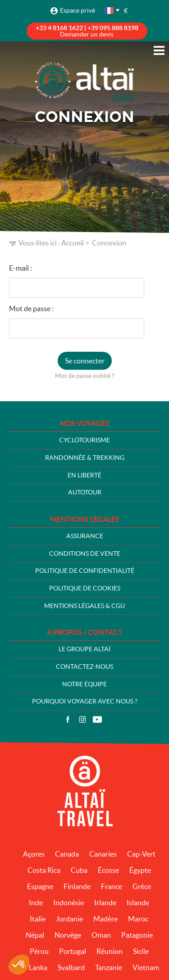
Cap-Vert (141, 854)
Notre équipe (84, 684)
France (112, 886)
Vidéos (97, 720)
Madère (105, 919)
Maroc (138, 919)
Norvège (68, 935)
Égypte (140, 870)
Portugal (73, 951)
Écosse (108, 870)
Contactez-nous (84, 667)
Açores (34, 854)
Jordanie (69, 919)
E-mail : (21, 268)
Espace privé (78, 10)
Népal (35, 935)
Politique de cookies (85, 588)
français (110, 11)
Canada (67, 854)
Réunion (110, 951)
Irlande (105, 903)
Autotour (85, 492)
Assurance (85, 536)
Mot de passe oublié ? (85, 376)
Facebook (68, 720)
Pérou (39, 951)
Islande (138, 903)
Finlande (77, 886)
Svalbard (71, 967)
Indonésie (69, 903)
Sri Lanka (33, 967)
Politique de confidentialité (85, 571)
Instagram (82, 720)
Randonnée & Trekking (85, 458)
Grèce (142, 886)
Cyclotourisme (84, 440)
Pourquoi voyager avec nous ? (85, 701)
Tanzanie (109, 967)
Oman (101, 935)
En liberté (84, 475)
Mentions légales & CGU (84, 606)
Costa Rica (44, 870)
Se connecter (85, 361)
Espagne (40, 886)
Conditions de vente (85, 554)
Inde (36, 903)
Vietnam (146, 967)
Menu (159, 50)
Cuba (79, 870)
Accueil (73, 243)
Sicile (141, 951)
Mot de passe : (31, 309)
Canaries (103, 854)
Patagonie (137, 935)
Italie (38, 919)
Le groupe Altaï (84, 649)
